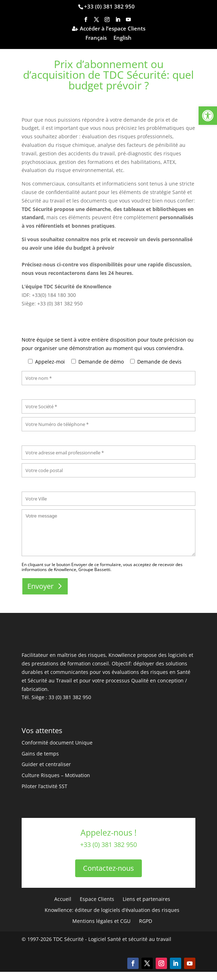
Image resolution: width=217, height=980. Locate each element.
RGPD (146, 921)
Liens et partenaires (146, 899)
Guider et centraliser (46, 764)
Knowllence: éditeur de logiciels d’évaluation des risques (112, 910)
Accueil (63, 899)
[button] (208, 116)
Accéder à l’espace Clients (113, 29)
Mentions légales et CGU (101, 921)
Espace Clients (97, 899)
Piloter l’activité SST (44, 786)
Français (96, 38)
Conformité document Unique (57, 743)
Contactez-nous (108, 868)
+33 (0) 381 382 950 (109, 6)
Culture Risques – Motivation (56, 775)
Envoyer (40, 586)
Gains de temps (40, 754)
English (123, 38)
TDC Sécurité (68, 939)
